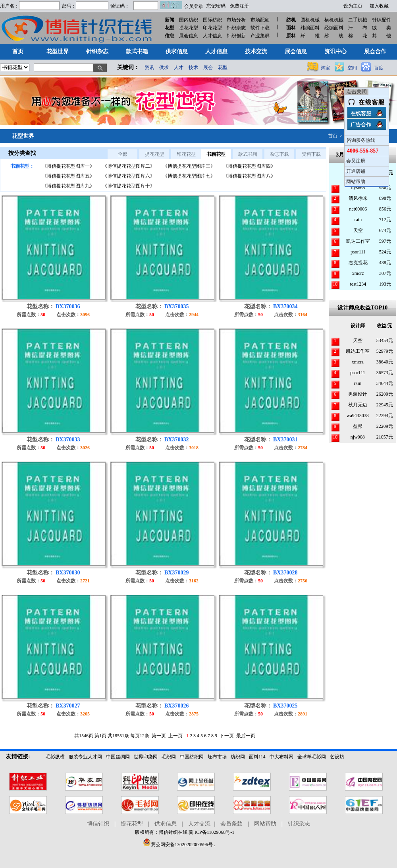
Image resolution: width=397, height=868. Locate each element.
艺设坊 (337, 757)
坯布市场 (217, 757)
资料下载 (311, 154)
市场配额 (260, 20)
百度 (379, 68)
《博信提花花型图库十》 (129, 186)
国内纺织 (189, 20)
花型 (223, 68)
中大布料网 (281, 757)
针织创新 (236, 36)
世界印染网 (146, 757)
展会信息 (189, 36)
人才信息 (212, 36)
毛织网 (169, 757)
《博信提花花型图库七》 (189, 176)
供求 (164, 68)
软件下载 (260, 28)
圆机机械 (310, 20)
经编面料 (334, 28)
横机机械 (334, 20)
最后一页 (246, 736)
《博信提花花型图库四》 (249, 166)
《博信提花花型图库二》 (129, 166)
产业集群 (260, 36)
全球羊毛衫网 (312, 757)
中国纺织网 (192, 757)
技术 (193, 68)
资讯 (149, 68)
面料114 (257, 757)
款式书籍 (248, 154)
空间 (352, 68)
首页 (333, 136)
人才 (179, 68)
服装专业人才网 (85, 757)
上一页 (175, 736)
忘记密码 (216, 6)
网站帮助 (356, 182)
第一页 (159, 736)
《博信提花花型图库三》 (189, 166)
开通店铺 (356, 171)
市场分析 (236, 20)
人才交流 (199, 824)
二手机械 (358, 20)
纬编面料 (310, 28)
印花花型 (212, 28)
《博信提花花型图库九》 (68, 186)
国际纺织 (212, 20)
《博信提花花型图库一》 (68, 166)
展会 (208, 68)
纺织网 (238, 757)
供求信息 (166, 824)
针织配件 (382, 20)
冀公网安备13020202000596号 (178, 845)
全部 (123, 154)
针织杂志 (236, 28)
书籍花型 (216, 154)
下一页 (227, 736)
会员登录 (194, 6)
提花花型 (189, 28)
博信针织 (98, 824)
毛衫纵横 (55, 757)
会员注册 (356, 161)
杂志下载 (279, 154)
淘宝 (326, 68)
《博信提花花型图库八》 (249, 176)
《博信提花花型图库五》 (68, 176)
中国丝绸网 (118, 757)
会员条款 (231, 824)
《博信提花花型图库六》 (129, 176)
